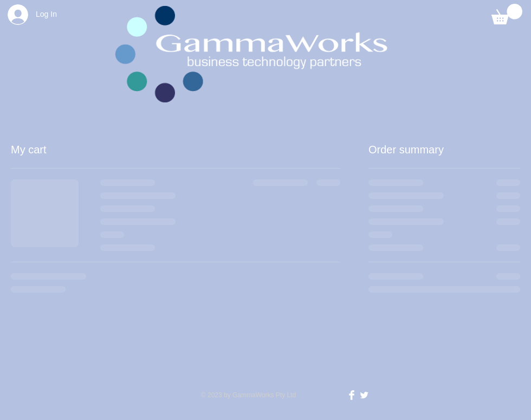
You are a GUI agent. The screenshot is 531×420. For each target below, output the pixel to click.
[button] (507, 14)
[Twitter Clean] (364, 395)
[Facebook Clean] (352, 395)
